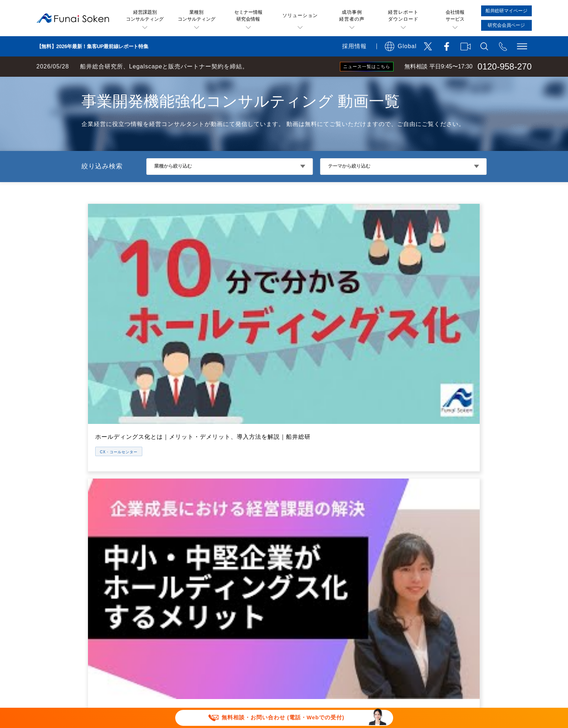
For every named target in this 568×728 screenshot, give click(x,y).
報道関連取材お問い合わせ (195, 656)
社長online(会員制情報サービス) (327, 525)
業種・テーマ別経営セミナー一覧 (328, 510)
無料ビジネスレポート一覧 (195, 510)
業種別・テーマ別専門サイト (198, 570)
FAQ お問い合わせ (425, 645)
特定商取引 (450, 634)
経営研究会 (299, 540)
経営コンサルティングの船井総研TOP (54, 84)
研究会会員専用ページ (313, 585)
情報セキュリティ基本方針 (349, 645)
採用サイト (422, 585)
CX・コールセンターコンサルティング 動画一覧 (169, 84)
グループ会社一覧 (431, 540)
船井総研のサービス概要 (316, 465)
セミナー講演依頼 (269, 656)
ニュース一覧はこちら (367, 67)
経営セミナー (302, 495)
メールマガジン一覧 (186, 540)
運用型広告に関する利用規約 (290, 634)
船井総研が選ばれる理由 (440, 465)
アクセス (420, 480)
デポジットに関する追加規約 (381, 634)
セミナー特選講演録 (186, 525)
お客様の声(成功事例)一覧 (194, 480)
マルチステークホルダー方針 (432, 656)
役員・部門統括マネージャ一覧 (449, 525)
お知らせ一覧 (425, 555)
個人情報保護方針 (184, 645)
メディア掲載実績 (431, 570)
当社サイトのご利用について (198, 634)
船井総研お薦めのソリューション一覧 (210, 495)
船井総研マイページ (310, 570)
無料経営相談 (302, 480)
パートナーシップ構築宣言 (344, 656)
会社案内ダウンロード (437, 600)
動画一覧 (172, 555)
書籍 (166, 585)
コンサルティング (307, 555)
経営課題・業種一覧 (186, 465)
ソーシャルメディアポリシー (261, 645)
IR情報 (417, 510)
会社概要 (420, 495)
